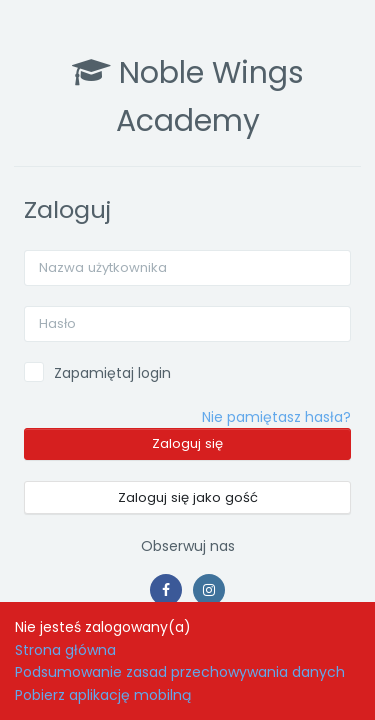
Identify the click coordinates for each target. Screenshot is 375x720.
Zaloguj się (187, 443)
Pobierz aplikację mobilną (103, 695)
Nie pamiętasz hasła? (276, 417)
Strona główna (65, 650)
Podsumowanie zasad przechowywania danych (180, 672)
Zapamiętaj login (112, 373)
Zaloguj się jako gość (188, 497)
